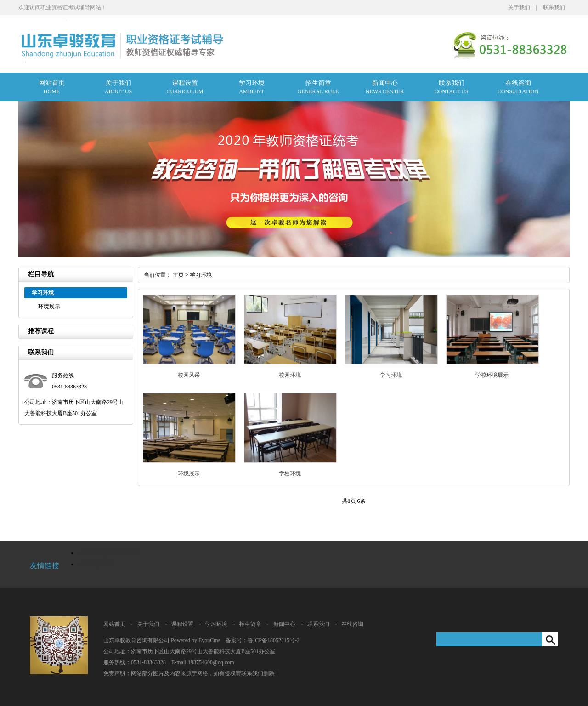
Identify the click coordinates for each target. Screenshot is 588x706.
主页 (178, 275)
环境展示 (49, 307)
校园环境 (290, 375)
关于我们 (519, 7)
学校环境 (290, 473)
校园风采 (189, 375)
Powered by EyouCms (195, 640)
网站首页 (52, 83)
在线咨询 (518, 83)
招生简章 (318, 83)
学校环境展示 (492, 375)
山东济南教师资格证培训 (109, 553)
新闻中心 (385, 83)
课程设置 (185, 83)
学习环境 (252, 83)
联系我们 (554, 7)
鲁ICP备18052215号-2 (274, 640)
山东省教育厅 (96, 564)
